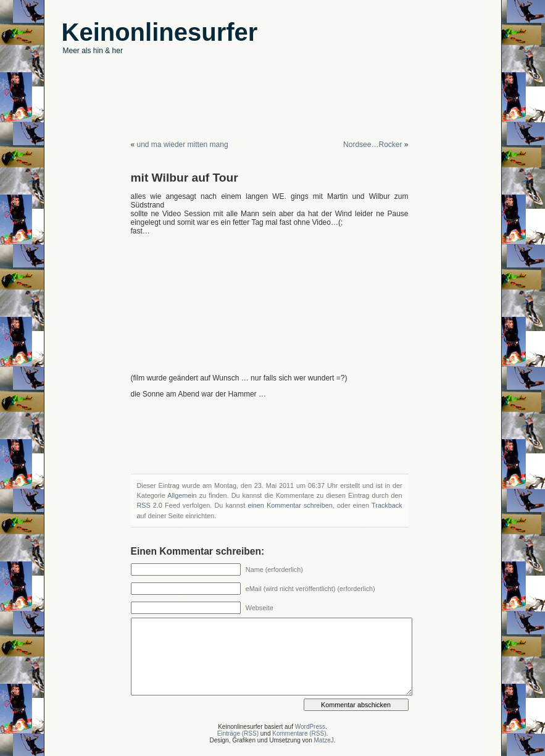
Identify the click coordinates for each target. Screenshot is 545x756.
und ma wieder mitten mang (183, 145)
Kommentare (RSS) (299, 733)
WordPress (310, 727)
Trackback (387, 505)
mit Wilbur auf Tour (185, 178)
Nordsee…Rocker (372, 145)
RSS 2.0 (150, 505)
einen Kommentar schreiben (290, 505)
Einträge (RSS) (238, 733)
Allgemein (182, 495)
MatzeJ (323, 740)
